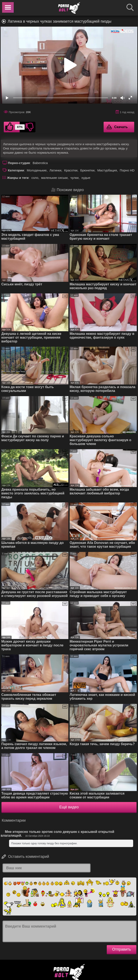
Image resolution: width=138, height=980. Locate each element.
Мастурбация (107, 170)
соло (35, 178)
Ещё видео (69, 807)
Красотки (71, 170)
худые (86, 178)
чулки (75, 178)
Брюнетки (87, 170)
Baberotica (40, 163)
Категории (16, 170)
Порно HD (127, 170)
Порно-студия (19, 163)
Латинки (55, 170)
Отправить (121, 949)
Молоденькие (37, 170)
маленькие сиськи (54, 178)
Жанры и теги (18, 178)
